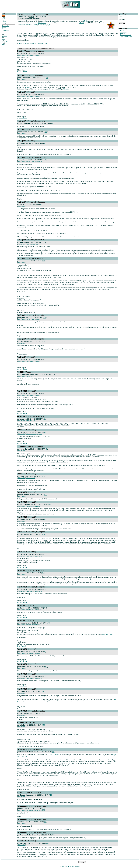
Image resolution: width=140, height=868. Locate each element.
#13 (45, 432)
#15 (46, 449)
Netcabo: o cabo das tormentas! (39, 43)
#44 (45, 318)
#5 (45, 95)
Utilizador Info (22, 55)
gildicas (4, 36)
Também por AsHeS (126, 37)
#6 (45, 360)
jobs (3, 39)
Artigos (4, 27)
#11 (44, 419)
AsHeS (32, 17)
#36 (53, 752)
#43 (45, 608)
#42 (45, 554)
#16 (51, 795)
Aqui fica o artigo (108, 634)
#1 (45, 54)
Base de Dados (23, 43)
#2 (53, 375)
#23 (44, 242)
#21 (46, 132)
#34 (44, 714)
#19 (43, 573)
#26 (43, 261)
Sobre (4, 19)
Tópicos (4, 22)
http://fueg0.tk (22, 646)
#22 (46, 495)
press (4, 45)
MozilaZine (42, 23)
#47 (49, 623)
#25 (49, 505)
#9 (45, 652)
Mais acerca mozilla (126, 35)
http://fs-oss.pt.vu (31, 376)
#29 (45, 143)
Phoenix (28, 87)
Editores (71, 866)
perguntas (5, 42)
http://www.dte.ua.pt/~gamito (34, 55)
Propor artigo (6, 30)
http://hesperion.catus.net (33, 506)
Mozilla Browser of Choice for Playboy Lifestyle (35, 25)
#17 (43, 476)
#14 (45, 677)
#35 (44, 341)
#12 (46, 667)
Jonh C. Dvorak (54, 755)
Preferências (5, 26)
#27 (43, 692)
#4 (47, 78)
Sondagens (5, 29)
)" (51, 25)
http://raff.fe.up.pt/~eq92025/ (34, 162)
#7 (45, 394)
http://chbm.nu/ (30, 421)
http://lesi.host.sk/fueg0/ (33, 625)
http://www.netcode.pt (32, 244)
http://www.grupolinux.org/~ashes (36, 810)
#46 (43, 725)
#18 (43, 809)
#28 (45, 589)
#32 (44, 534)
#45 (45, 160)
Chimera (66, 89)
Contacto (77, 866)
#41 (53, 835)
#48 (47, 843)
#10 (53, 124)
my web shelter (22, 72)
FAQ (3, 20)
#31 (45, 822)
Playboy (86, 21)
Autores (4, 23)
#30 (45, 520)
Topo (3, 17)
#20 (41, 205)
